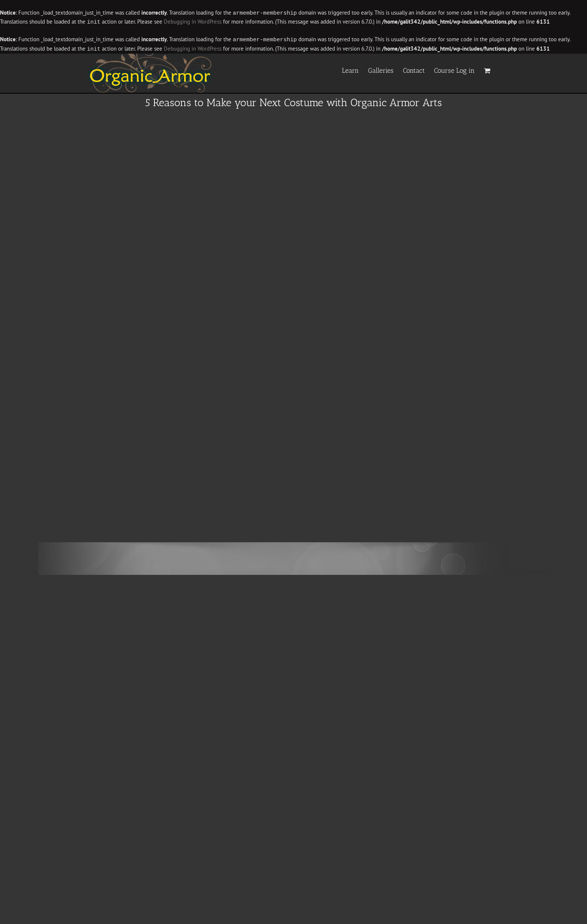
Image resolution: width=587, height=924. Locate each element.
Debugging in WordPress (193, 22)
